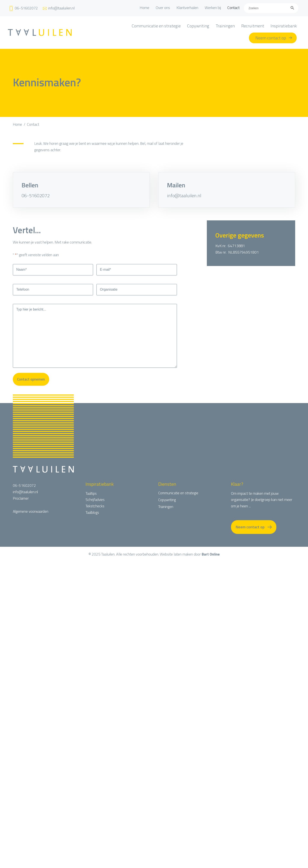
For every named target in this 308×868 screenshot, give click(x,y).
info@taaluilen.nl (184, 196)
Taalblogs (93, 519)
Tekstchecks (95, 512)
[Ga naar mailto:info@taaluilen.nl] (58, 8)
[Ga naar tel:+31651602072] (23, 8)
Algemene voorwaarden (32, 518)
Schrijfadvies (96, 506)
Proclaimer (21, 504)
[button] (254, 533)
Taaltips (92, 500)
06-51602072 (36, 196)
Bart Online (211, 561)
